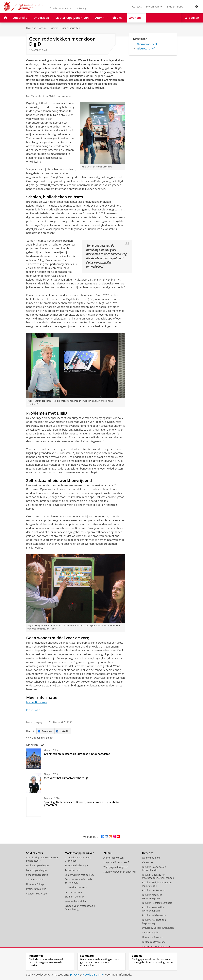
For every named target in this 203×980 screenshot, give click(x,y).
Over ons (31, 28)
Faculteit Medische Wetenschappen (152, 897)
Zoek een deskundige (76, 866)
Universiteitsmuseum (77, 888)
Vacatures (148, 863)
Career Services (73, 892)
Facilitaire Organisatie (154, 942)
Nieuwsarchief (146, 48)
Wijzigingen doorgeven (116, 867)
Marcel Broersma (37, 702)
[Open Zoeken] (192, 18)
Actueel (43, 28)
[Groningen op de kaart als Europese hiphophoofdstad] (34, 759)
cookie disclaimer (94, 975)
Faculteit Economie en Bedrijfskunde (154, 869)
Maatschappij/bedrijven (79, 854)
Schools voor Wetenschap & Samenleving (80, 908)
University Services (152, 938)
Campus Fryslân (151, 933)
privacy (74, 975)
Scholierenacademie (37, 875)
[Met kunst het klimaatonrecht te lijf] (34, 783)
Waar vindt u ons (151, 858)
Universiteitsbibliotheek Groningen (78, 860)
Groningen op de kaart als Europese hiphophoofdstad (77, 754)
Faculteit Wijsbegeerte (154, 916)
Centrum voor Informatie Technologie (78, 882)
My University (154, 6)
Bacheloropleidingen (37, 866)
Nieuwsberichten (71, 28)
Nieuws (54, 28)
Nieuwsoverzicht (147, 44)
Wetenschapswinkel (76, 902)
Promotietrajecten (36, 889)
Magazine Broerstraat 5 (116, 863)
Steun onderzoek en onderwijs (120, 872)
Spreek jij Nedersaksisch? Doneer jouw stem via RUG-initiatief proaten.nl (82, 804)
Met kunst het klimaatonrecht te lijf (66, 778)
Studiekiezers (35, 854)
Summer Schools (35, 880)
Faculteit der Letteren (154, 891)
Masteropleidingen (36, 871)
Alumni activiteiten (114, 858)
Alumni (108, 854)
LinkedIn (64, 731)
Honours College (35, 885)
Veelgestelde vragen (37, 894)
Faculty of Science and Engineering (154, 922)
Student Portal (176, 6)
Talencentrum (72, 871)
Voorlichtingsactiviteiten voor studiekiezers (42, 860)
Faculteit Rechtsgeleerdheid (157, 903)
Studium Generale (75, 897)
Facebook (46, 731)
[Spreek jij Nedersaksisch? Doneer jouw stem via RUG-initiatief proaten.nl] (34, 807)
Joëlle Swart (33, 710)
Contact (137, 6)
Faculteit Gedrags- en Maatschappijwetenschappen (158, 877)
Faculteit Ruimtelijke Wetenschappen (153, 910)
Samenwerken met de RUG (79, 875)
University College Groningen (158, 928)
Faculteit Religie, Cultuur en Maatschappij (157, 885)
